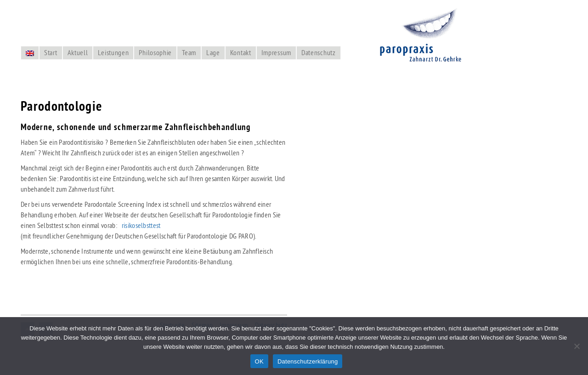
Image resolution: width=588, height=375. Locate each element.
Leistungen (113, 52)
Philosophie (155, 52)
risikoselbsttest (141, 225)
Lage (213, 52)
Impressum (276, 52)
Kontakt (241, 52)
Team (189, 52)
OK (259, 361)
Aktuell (78, 52)
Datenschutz (319, 52)
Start (51, 52)
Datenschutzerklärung (308, 361)
